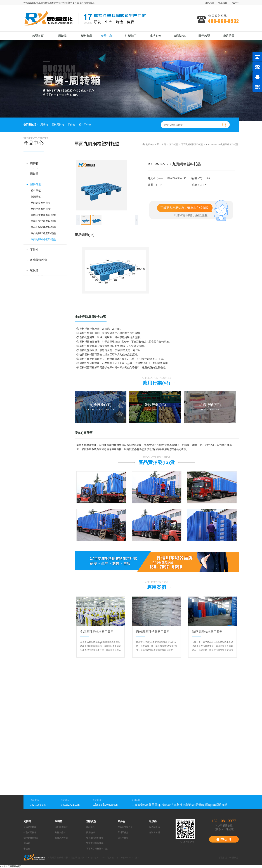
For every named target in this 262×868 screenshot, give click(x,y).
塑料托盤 (87, 36)
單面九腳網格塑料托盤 (43, 239)
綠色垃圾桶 (154, 827)
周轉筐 (34, 174)
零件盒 (71, 125)
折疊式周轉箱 (30, 832)
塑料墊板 (36, 191)
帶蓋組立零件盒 (125, 827)
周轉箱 (62, 36)
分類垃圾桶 (154, 832)
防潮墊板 (36, 197)
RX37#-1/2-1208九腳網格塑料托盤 (222, 144)
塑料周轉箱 (58, 125)
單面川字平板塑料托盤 (43, 221)
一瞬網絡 (234, 858)
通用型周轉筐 (61, 827)
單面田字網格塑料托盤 (43, 215)
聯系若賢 (229, 36)
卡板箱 (27, 849)
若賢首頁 (38, 36)
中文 (233, 3)
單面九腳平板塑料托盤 (43, 233)
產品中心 (107, 36)
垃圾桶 (34, 270)
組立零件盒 (123, 838)
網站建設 (222, 858)
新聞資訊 (180, 36)
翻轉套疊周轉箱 (31, 838)
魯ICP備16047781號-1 (128, 858)
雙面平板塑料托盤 (41, 209)
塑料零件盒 (85, 125)
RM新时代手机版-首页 (11, 866)
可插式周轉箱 (30, 827)
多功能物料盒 (39, 260)
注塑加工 (131, 36)
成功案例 (155, 36)
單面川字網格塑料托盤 (43, 227)
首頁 (164, 144)
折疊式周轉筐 (61, 838)
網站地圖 (210, 3)
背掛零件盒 (123, 832)
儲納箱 (27, 843)
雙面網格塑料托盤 (41, 203)
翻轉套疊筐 (60, 832)
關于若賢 (204, 36)
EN (237, 3)
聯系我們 (223, 3)
